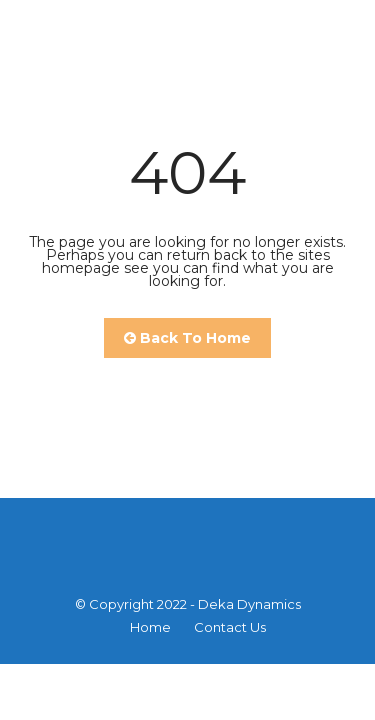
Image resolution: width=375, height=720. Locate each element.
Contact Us (230, 627)
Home (150, 627)
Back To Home (187, 338)
